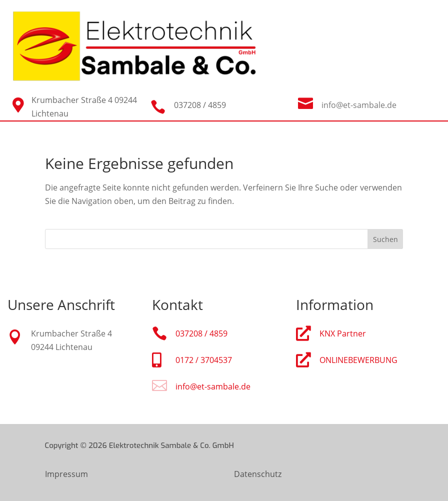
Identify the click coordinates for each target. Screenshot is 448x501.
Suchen (385, 239)
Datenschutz (258, 474)
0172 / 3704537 (204, 360)
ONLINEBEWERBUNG (358, 360)
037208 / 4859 (201, 333)
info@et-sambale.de (359, 105)
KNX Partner (343, 333)
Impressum (66, 474)
